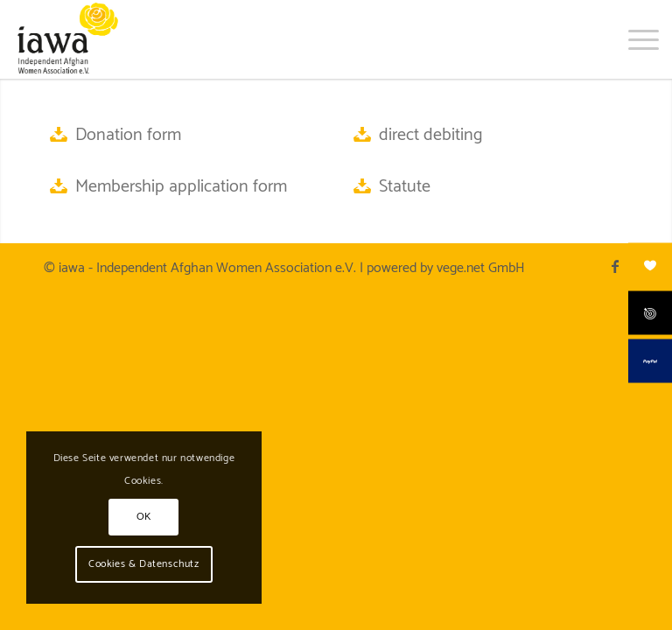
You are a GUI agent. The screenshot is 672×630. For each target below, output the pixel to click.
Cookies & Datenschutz (144, 564)
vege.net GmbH (481, 268)
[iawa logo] (66, 39)
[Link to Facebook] (615, 266)
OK (144, 517)
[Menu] (635, 39)
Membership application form (181, 187)
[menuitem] (635, 39)
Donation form (128, 135)
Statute (405, 187)
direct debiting (431, 135)
